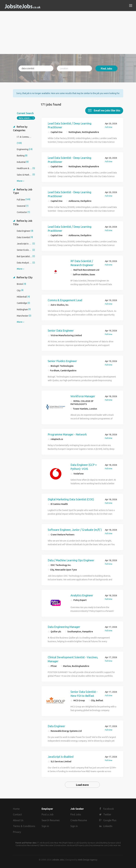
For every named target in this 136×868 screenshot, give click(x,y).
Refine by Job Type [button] (23, 191)
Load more (82, 785)
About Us (18, 820)
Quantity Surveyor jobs (89, 842)
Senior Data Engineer (61, 330)
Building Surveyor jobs (110, 842)
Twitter (107, 814)
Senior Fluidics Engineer (62, 361)
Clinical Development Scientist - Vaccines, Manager (73, 659)
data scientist (25, 118)
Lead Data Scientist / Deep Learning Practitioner (70, 125)
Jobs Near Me (56, 842)
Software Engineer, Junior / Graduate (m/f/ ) (75, 530)
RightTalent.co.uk (71, 842)
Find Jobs (106, 69)
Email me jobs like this (107, 110)
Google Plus (110, 820)
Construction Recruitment (27, 845)
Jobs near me (115, 845)
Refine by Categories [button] (20, 128)
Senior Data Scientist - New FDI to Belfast (84, 693)
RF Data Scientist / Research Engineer (82, 263)
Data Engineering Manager (64, 626)
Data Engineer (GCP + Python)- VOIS (84, 466)
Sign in (45, 826)
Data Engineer (56, 726)
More (20, 181)
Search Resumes (51, 820)
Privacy (17, 832)
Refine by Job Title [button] (23, 222)
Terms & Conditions (24, 826)
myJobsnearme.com (99, 845)
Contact (17, 814)
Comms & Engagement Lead (65, 300)
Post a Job (48, 814)
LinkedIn (108, 826)
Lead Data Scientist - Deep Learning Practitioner (69, 159)
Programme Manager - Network (67, 434)
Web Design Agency (88, 859)
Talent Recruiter (47, 845)
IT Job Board (43, 842)
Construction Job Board (65, 845)
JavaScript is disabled (61, 756)
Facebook (109, 808)
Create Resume (79, 820)
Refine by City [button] (24, 277)
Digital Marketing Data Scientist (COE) (71, 499)
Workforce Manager (83, 396)
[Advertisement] (68, 33)
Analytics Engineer (82, 595)
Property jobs (83, 845)
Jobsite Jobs (58, 859)
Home (16, 808)
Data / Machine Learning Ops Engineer (71, 560)
